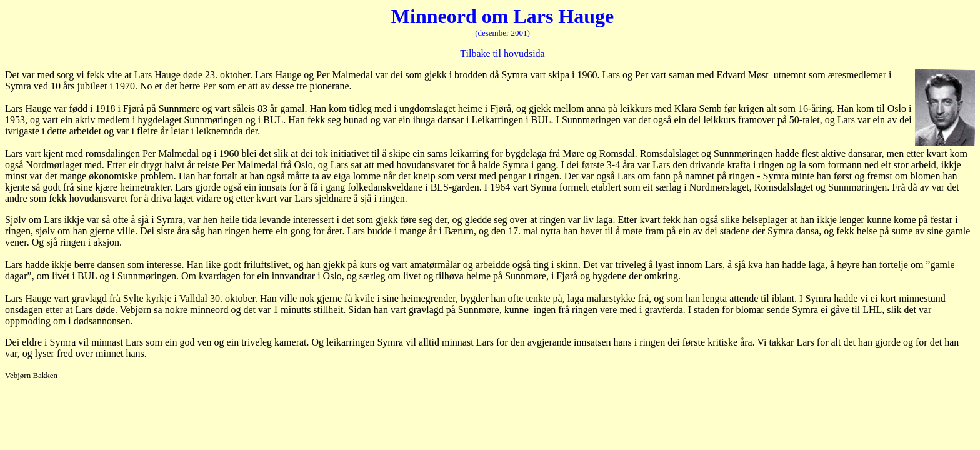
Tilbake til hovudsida (502, 53)
